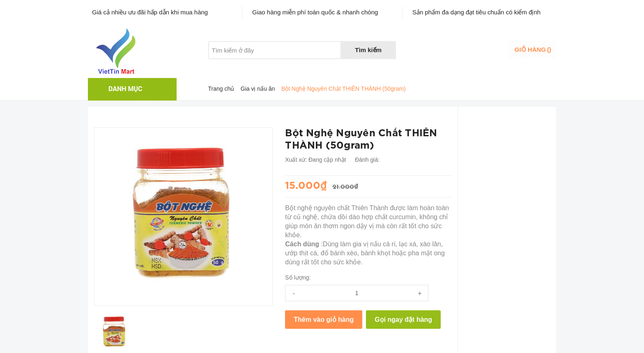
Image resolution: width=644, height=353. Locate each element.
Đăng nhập (489, 47)
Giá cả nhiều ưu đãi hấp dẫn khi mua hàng (150, 12)
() (533, 49)
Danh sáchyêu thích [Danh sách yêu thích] (444, 50)
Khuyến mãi (264, 66)
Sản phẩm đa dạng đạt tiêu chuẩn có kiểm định (476, 12)
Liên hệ (304, 66)
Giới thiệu (221, 66)
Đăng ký (485, 55)
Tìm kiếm (368, 50)
